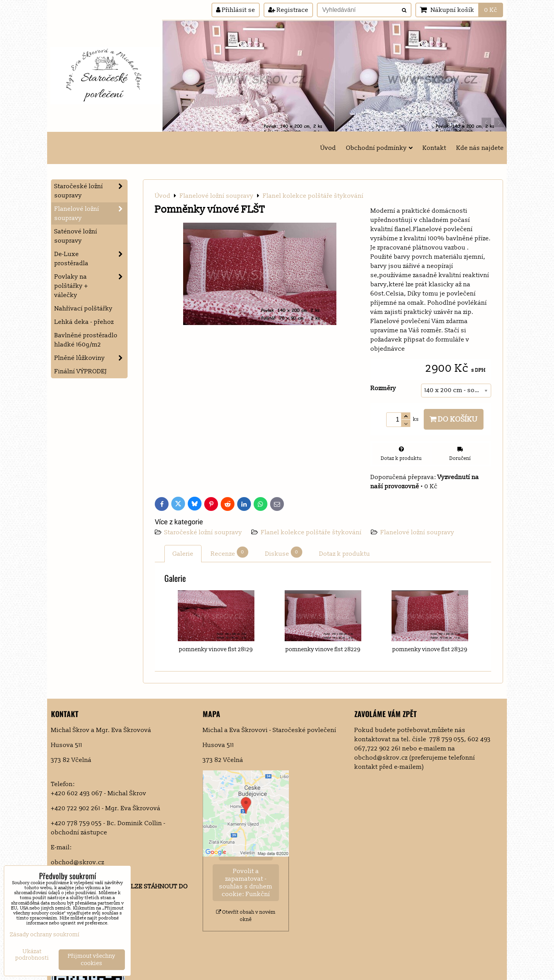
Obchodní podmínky (379, 148)
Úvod (328, 148)
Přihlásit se (236, 10)
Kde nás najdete (480, 148)
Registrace (288, 10)
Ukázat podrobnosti (32, 955)
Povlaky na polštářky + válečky (91, 286)
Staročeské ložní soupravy (204, 532)
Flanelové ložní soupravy (417, 532)
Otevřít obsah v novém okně (246, 916)
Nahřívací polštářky (84, 309)
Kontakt (434, 148)
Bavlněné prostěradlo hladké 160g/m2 (86, 340)
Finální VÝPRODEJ (81, 371)
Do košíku (454, 419)
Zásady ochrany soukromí (45, 935)
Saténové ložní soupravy (76, 236)
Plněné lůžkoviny (91, 358)
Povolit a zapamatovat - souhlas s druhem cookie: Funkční (246, 883)
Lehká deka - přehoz (84, 322)
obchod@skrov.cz (78, 862)
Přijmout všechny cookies (92, 960)
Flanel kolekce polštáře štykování (311, 532)
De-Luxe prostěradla (91, 259)
